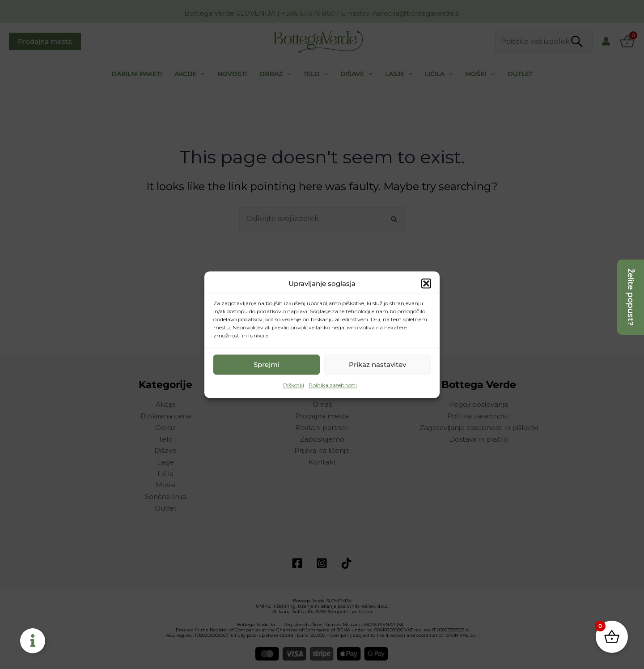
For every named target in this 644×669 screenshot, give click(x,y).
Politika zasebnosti (333, 386)
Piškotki (294, 386)
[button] (426, 284)
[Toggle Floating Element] (33, 641)
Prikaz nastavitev (377, 364)
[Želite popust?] (631, 297)
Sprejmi (267, 364)
